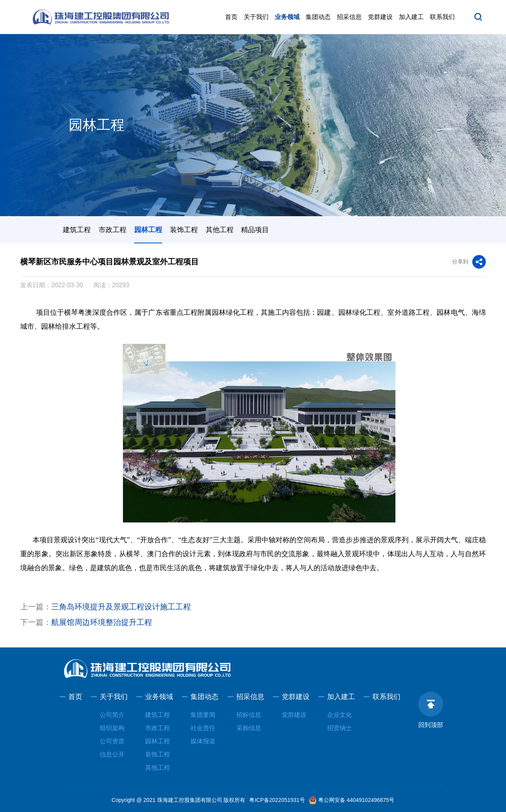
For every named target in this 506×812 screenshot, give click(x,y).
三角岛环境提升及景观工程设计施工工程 (121, 607)
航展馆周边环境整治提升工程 (102, 622)
